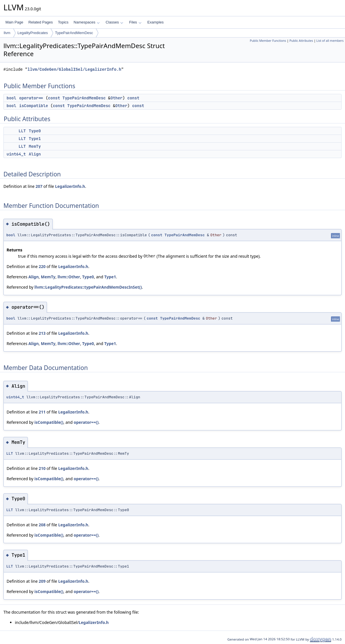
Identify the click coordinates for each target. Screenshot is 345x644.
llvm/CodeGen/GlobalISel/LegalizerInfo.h (74, 69)
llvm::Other (69, 277)
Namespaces (87, 22)
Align (35, 154)
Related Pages (40, 22)
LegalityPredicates (33, 33)
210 (42, 468)
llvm (7, 33)
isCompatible (34, 106)
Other (116, 98)
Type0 (35, 131)
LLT (22, 131)
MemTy (35, 146)
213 (42, 333)
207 (39, 186)
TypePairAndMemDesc (74, 33)
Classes (114, 22)
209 (42, 581)
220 (42, 266)
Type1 (35, 139)
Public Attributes (301, 41)
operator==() (86, 422)
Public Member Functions (268, 41)
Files (135, 22)
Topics (63, 22)
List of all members (330, 41)
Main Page (14, 22)
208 (42, 525)
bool (11, 98)
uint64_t (16, 154)
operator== (31, 98)
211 (42, 412)
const (54, 98)
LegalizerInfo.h (70, 186)
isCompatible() (49, 422)
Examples (155, 22)
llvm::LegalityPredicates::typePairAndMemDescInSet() (88, 287)
